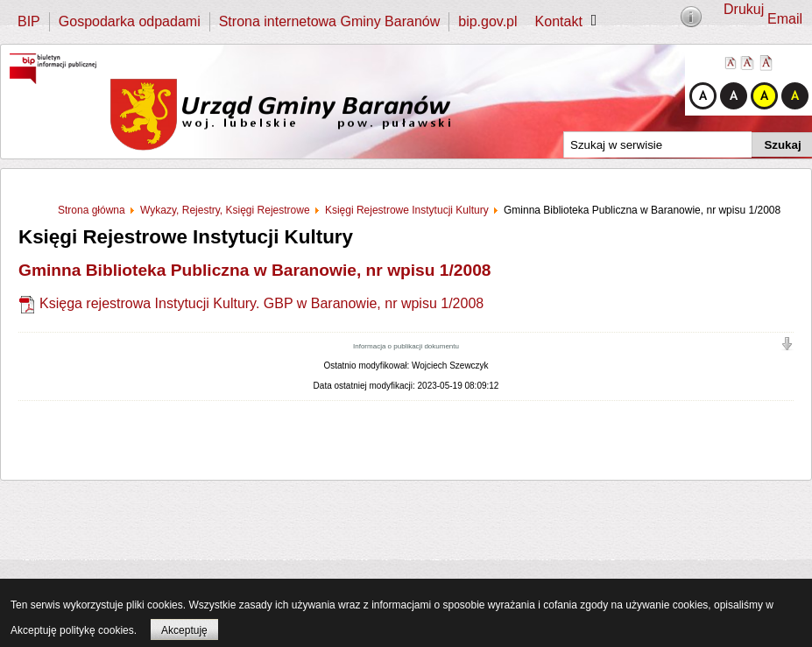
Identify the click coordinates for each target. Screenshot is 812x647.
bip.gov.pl (487, 21)
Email (785, 19)
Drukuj (744, 9)
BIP (29, 21)
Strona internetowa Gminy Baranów (330, 21)
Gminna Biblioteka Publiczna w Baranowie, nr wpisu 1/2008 (255, 270)
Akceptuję (184, 630)
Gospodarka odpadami (130, 21)
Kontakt (559, 21)
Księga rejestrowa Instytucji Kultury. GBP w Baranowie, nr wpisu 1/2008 (261, 303)
